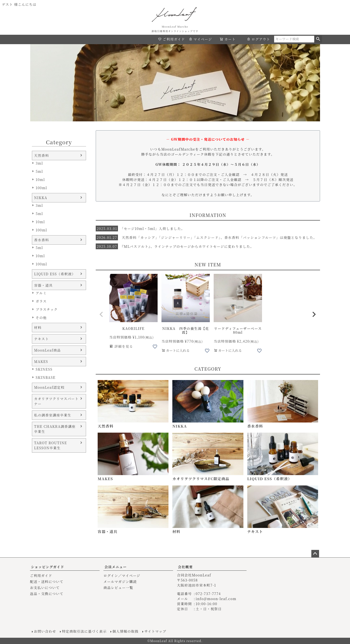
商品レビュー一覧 (118, 588)
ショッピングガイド (48, 567)
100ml (41, 188)
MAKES (41, 361)
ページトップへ (315, 554)
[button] (102, 314)
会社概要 (185, 567)
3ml (39, 163)
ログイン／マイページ (122, 575)
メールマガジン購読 (120, 582)
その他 (41, 318)
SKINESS (44, 369)
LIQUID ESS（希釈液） (55, 274)
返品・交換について (47, 594)
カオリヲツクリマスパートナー (56, 401)
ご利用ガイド (171, 39)
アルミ (41, 293)
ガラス (41, 301)
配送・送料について (47, 582)
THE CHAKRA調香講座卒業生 (55, 429)
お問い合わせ (45, 631)
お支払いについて (45, 588)
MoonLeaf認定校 (49, 387)
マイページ (200, 39)
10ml (40, 180)
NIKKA (41, 198)
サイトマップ (155, 631)
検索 (318, 39)
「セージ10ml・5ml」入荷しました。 (140, 229)
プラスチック (47, 309)
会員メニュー (116, 567)
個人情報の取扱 (125, 631)
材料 (38, 327)
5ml (39, 171)
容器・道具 (43, 285)
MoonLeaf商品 (47, 350)
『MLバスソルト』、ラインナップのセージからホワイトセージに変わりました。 (175, 246)
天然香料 (42, 155)
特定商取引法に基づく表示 (84, 631)
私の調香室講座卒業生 (53, 415)
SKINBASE (45, 377)
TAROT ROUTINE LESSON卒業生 (51, 445)
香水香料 (42, 240)
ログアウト (258, 39)
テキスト (41, 339)
